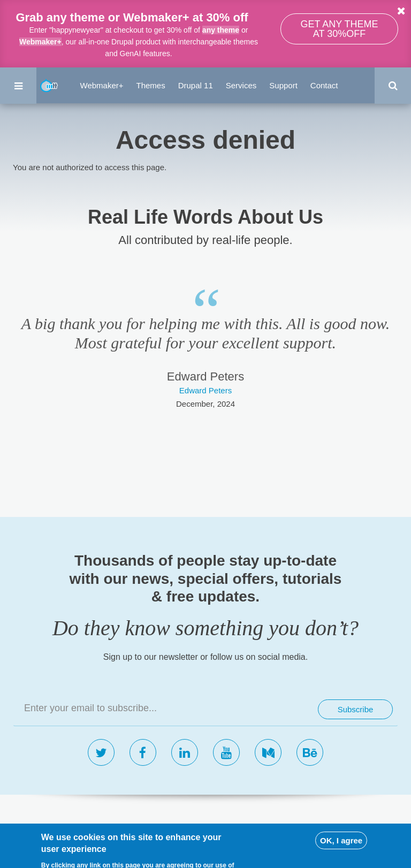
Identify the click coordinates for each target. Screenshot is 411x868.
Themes (151, 85)
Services (241, 85)
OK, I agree (341, 854)
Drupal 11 (196, 85)
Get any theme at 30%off (339, 29)
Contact (324, 85)
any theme (221, 30)
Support (283, 85)
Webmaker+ (40, 42)
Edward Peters (205, 390)
